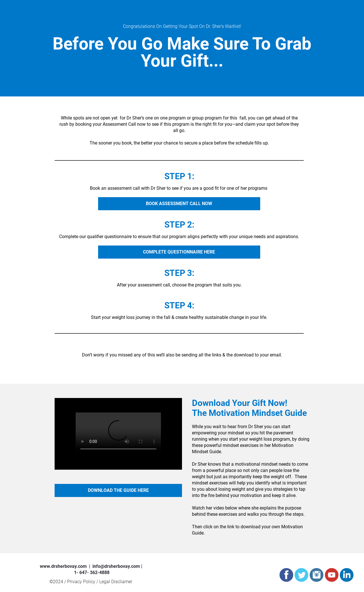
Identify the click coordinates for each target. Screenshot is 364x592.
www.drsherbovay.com (63, 566)
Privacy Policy (82, 582)
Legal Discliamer (116, 582)
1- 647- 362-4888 (92, 573)
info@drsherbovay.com (116, 566)
